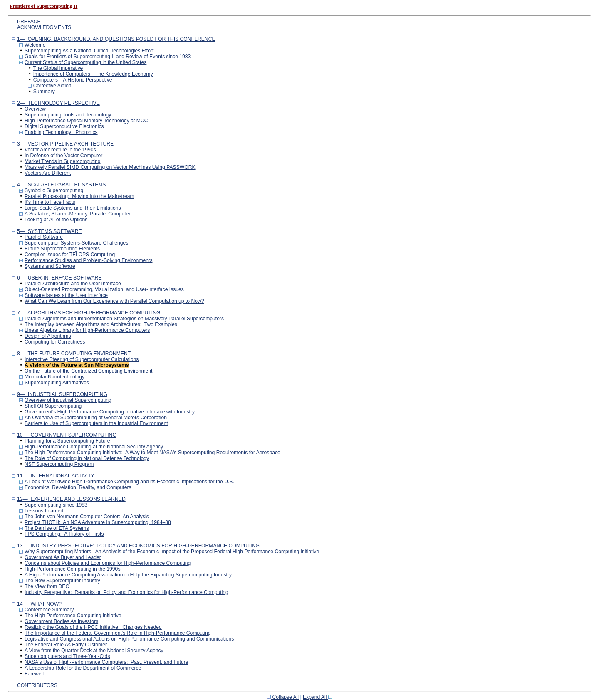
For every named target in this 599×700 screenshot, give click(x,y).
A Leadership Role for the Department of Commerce (83, 668)
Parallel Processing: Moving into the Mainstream (79, 196)
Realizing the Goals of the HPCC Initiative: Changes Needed (93, 627)
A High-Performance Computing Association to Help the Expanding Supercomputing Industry (128, 575)
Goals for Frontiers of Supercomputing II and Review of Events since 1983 (108, 57)
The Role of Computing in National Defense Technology (87, 458)
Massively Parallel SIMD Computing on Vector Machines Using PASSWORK (110, 167)
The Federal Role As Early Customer (66, 645)
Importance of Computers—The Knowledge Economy (93, 74)
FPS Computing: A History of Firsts (64, 534)
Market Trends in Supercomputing (62, 161)
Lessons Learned (44, 511)
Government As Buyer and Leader (63, 557)
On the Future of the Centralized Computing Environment (88, 371)
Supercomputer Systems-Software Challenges (76, 243)
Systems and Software (50, 266)
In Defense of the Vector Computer (63, 156)
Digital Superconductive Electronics (64, 126)
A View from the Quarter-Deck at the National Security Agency (94, 651)
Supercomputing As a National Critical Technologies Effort (89, 51)
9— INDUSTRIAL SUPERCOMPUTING (62, 394)
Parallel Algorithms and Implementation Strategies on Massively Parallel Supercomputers (124, 319)
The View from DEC (47, 586)
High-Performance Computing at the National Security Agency (94, 447)
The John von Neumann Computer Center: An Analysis (87, 517)
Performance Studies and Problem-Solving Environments (88, 260)
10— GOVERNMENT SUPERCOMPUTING (67, 435)
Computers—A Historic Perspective (73, 80)
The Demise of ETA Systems (57, 528)
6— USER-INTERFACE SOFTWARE (59, 278)
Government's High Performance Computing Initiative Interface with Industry (110, 412)
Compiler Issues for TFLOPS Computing (70, 255)
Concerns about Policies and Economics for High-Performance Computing (108, 563)
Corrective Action (52, 86)
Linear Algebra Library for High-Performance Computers (87, 330)
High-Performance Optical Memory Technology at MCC (86, 121)
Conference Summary (49, 610)
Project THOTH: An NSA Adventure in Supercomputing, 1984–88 (98, 522)
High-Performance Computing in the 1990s (72, 569)
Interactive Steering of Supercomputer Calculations (82, 359)
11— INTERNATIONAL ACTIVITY (56, 476)
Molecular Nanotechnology (54, 377)
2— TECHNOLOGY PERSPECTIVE (58, 103)
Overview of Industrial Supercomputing (68, 400)
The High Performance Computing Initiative (73, 616)
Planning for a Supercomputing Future (67, 441)
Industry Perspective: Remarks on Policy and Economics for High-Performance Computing (126, 592)
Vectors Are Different (48, 173)
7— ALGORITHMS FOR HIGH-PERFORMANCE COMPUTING (89, 313)
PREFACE (29, 22)
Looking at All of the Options (56, 220)
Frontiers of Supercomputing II (43, 6)
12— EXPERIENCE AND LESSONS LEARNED (71, 499)
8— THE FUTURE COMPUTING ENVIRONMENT (74, 354)
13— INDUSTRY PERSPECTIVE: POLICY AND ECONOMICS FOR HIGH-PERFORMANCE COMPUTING (138, 546)
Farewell (34, 674)
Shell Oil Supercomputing (53, 406)
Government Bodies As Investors (61, 621)
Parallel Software (44, 237)
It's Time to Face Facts (50, 202)
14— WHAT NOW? (39, 604)
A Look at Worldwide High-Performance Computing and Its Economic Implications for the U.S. (129, 482)
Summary (44, 92)
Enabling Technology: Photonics (61, 132)
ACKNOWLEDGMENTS (44, 27)
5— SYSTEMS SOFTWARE (50, 231)
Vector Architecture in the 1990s (60, 150)
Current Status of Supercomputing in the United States (85, 62)
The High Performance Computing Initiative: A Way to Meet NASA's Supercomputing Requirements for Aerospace (152, 453)
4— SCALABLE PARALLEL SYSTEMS (62, 185)
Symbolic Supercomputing (54, 190)
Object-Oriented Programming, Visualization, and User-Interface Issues (104, 289)
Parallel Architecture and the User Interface (73, 284)
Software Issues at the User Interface (66, 295)
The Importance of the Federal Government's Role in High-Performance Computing (118, 633)
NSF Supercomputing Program (59, 464)
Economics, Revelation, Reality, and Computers (78, 487)
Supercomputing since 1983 (56, 505)
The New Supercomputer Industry (62, 581)
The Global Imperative (58, 68)
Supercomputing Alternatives (57, 383)
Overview (35, 109)
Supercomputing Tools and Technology (68, 115)
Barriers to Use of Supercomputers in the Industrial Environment (96, 423)
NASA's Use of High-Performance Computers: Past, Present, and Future (106, 662)
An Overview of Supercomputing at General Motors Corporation (96, 418)
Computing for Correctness (55, 342)
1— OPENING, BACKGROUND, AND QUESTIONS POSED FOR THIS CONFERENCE (116, 39)
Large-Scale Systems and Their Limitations (73, 208)
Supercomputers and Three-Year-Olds (67, 656)
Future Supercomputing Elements (62, 249)
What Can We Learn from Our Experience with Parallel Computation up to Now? (114, 301)
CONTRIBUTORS (37, 685)
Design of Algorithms (48, 336)
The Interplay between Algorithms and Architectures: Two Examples (101, 324)
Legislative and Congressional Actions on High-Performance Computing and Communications (129, 639)
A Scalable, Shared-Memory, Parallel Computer (78, 214)
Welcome (35, 45)
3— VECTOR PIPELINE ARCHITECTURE (65, 144)
